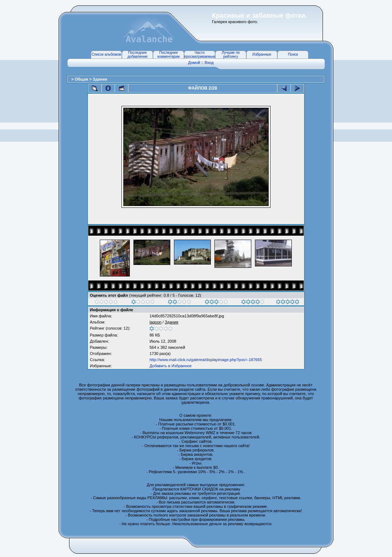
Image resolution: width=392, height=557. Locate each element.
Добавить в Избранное (170, 366)
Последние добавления (137, 55)
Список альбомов (106, 54)
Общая (82, 79)
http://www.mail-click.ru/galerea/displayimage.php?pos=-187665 (206, 360)
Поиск (293, 54)
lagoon (155, 322)
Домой (194, 63)
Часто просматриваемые (199, 55)
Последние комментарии (169, 55)
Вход (209, 63)
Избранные (262, 54)
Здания (100, 79)
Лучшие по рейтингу (231, 55)
